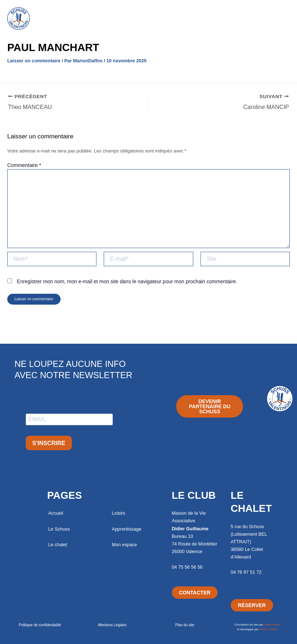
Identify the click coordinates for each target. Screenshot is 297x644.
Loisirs (118, 513)
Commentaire (24, 165)
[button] (148, 10)
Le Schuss (59, 529)
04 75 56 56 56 (187, 567)
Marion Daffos (268, 629)
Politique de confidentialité (40, 625)
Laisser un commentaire (34, 61)
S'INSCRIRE (49, 443)
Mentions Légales (112, 625)
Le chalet (58, 545)
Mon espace (124, 545)
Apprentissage (127, 529)
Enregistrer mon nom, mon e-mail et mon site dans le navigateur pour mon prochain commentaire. (127, 281)
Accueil (56, 513)
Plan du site (185, 625)
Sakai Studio (272, 625)
